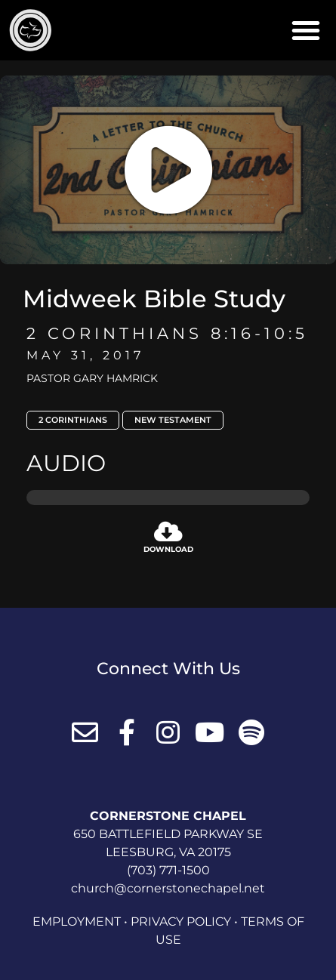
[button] (306, 30)
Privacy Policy (181, 921)
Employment (77, 921)
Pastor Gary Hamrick (92, 378)
